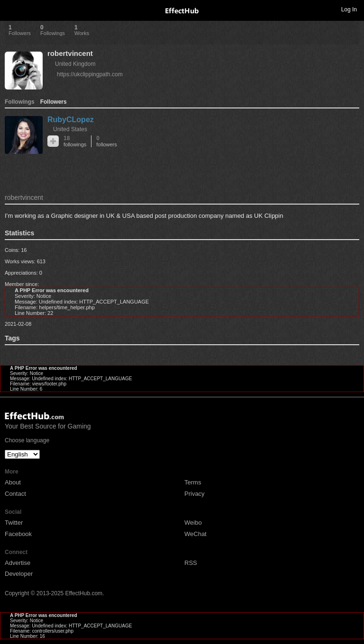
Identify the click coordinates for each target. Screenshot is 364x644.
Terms (193, 482)
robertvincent (70, 53)
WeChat (196, 534)
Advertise (18, 563)
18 (75, 141)
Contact (15, 494)
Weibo (193, 523)
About (13, 482)
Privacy (195, 494)
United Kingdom (75, 64)
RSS (191, 563)
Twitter (14, 523)
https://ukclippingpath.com (90, 74)
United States (70, 129)
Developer (19, 574)
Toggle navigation (11, 9)
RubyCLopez (71, 120)
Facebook (18, 534)
